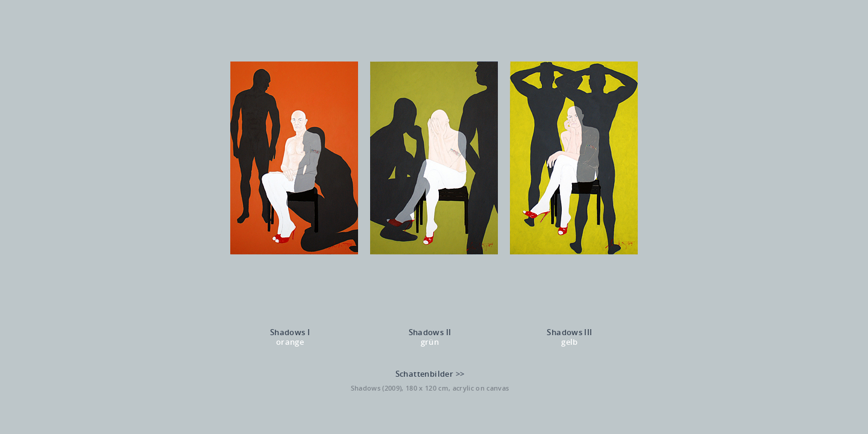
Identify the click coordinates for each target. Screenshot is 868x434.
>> (460, 374)
